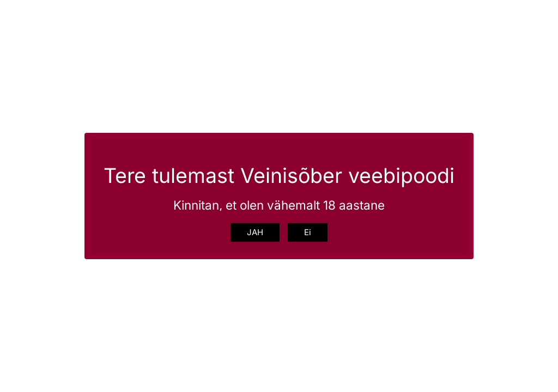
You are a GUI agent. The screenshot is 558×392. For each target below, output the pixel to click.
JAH (255, 232)
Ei (308, 232)
